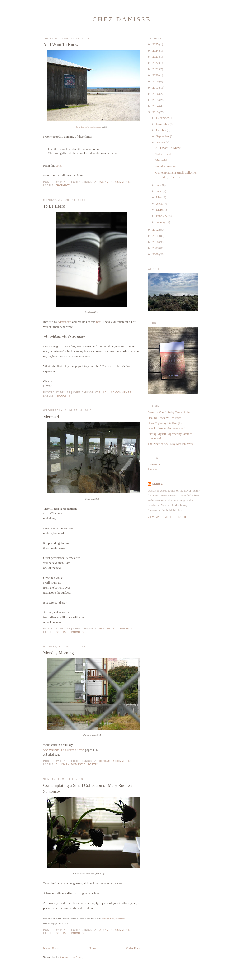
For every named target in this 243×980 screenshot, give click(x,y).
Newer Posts (51, 948)
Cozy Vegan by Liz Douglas (165, 423)
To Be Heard (54, 206)
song (59, 165)
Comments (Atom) (72, 957)
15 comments (121, 182)
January (161, 222)
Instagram (154, 464)
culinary (62, 764)
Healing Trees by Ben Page (164, 418)
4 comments (122, 761)
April (160, 203)
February (162, 216)
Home (93, 948)
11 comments (123, 629)
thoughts (63, 185)
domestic (79, 764)
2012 (156, 230)
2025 (156, 44)
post (99, 322)
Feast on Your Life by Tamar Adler (169, 412)
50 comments (121, 392)
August (161, 142)
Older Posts (133, 948)
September (163, 136)
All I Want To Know (61, 45)
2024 (156, 50)
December (163, 118)
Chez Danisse (122, 19)
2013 (156, 112)
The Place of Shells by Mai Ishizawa (170, 444)
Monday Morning (58, 653)
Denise (158, 484)
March (161, 210)
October (161, 130)
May (159, 197)
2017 (156, 88)
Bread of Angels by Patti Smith (167, 428)
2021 (156, 69)
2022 (156, 63)
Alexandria (65, 322)
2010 (156, 242)
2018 (156, 81)
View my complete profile (168, 517)
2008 (156, 254)
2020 (156, 75)
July (159, 185)
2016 (156, 94)
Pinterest (153, 469)
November (163, 124)
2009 (156, 248)
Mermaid (51, 417)
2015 (156, 100)
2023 (156, 57)
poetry (61, 632)
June (159, 191)
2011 (156, 236)
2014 (156, 106)
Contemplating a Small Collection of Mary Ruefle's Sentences (88, 788)
